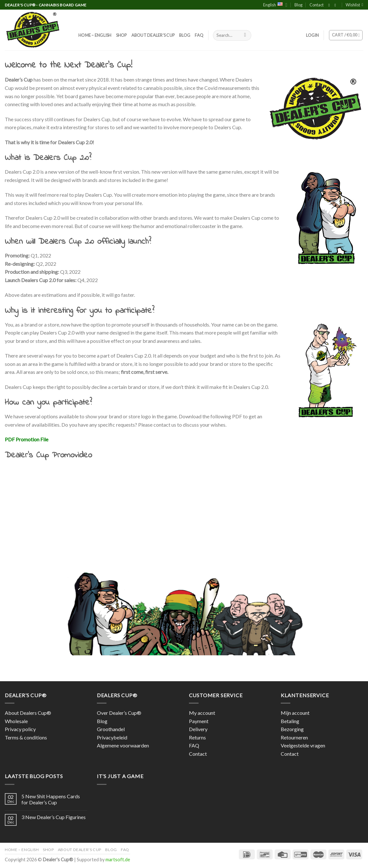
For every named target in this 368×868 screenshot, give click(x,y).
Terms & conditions (26, 737)
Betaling (290, 721)
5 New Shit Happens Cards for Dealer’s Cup (51, 799)
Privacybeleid (112, 737)
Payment (199, 721)
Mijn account (295, 713)
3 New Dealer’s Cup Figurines (54, 817)
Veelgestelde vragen (303, 745)
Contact (317, 5)
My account (202, 713)
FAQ (199, 35)
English (275, 5)
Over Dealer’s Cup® (119, 713)
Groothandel (111, 729)
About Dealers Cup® (28, 713)
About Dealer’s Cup (153, 35)
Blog (298, 5)
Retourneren (294, 737)
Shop (121, 35)
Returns (197, 737)
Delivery (198, 729)
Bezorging (292, 729)
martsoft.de (118, 860)
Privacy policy (20, 729)
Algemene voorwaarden (123, 745)
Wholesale (16, 721)
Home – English (95, 35)
